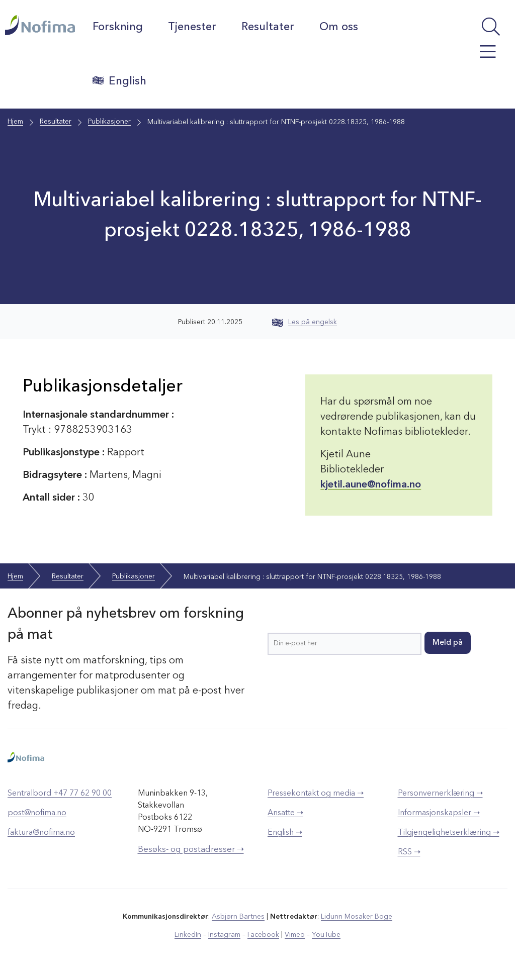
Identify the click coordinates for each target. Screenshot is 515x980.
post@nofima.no (37, 813)
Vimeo (295, 934)
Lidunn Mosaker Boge (357, 916)
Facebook (263, 934)
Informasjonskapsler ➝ (439, 813)
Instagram (225, 934)
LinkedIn (188, 934)
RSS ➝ (409, 852)
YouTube (326, 934)
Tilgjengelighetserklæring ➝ (449, 832)
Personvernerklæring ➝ (440, 793)
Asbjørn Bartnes (238, 916)
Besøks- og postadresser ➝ (191, 849)
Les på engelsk (305, 322)
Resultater (268, 27)
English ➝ (285, 832)
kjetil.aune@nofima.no (371, 485)
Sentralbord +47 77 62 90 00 (60, 793)
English (120, 81)
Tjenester (193, 27)
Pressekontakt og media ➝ (316, 793)
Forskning (118, 27)
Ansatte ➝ (285, 813)
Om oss (339, 27)
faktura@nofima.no (41, 832)
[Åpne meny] (476, 57)
